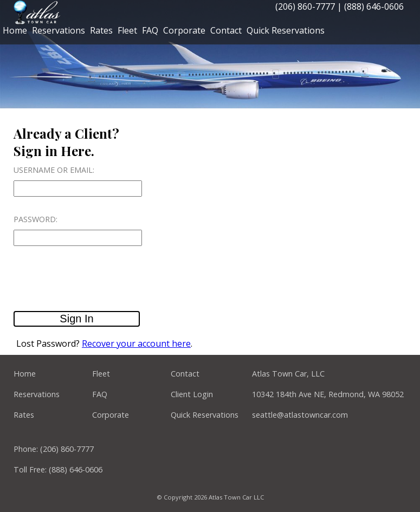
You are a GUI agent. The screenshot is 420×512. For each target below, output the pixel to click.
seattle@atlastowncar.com (300, 415)
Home (15, 30)
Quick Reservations (286, 30)
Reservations (59, 30)
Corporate (184, 30)
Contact (226, 30)
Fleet (127, 30)
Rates (101, 30)
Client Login (192, 394)
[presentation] (96, 279)
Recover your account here (136, 344)
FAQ (150, 30)
